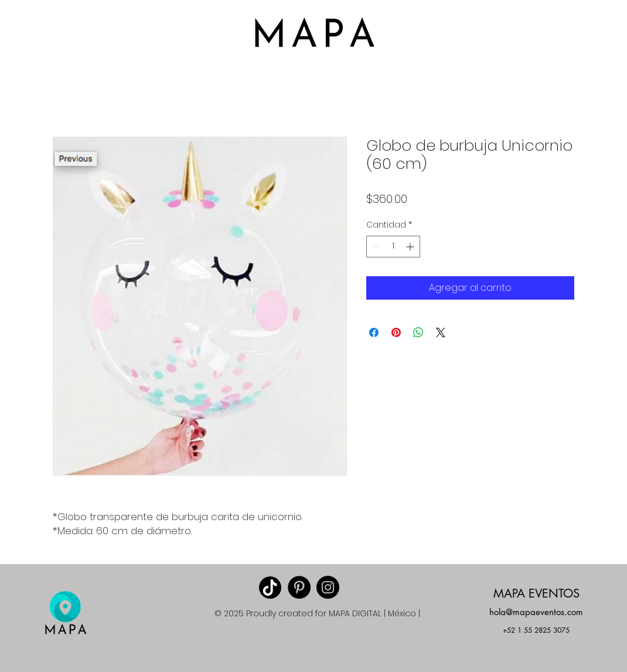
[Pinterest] (299, 587)
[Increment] (411, 247)
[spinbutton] (393, 247)
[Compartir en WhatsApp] (418, 332)
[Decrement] (375, 247)
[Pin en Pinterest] (396, 332)
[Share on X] (441, 332)
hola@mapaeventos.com (536, 612)
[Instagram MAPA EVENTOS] (328, 587)
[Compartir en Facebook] (374, 332)
